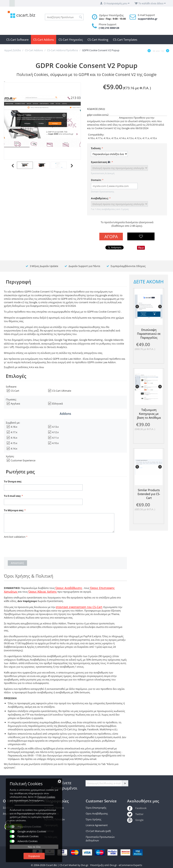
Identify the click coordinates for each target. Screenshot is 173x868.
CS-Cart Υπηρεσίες (71, 40)
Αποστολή (17, 563)
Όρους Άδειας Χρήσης (43, 592)
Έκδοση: (96, 148)
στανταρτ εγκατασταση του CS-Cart (79, 607)
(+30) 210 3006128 (109, 28)
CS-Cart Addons (44, 40)
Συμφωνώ (34, 856)
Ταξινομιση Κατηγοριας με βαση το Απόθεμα (149, 414)
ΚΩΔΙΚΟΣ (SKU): (96, 109)
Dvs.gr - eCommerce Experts (126, 865)
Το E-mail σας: (12, 496)
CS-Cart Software (17, 40)
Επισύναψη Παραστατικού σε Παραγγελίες (149, 334)
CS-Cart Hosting (98, 40)
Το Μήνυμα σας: (14, 510)
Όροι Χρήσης (93, 819)
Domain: (96, 180)
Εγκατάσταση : (101, 162)
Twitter (135, 814)
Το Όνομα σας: (13, 481)
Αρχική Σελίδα (13, 50)
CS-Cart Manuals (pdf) (98, 831)
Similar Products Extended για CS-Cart (149, 494)
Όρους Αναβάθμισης (69, 588)
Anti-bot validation (15, 537)
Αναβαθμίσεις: (100, 198)
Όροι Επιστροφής (96, 808)
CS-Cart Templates (125, 40)
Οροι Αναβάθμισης (97, 813)
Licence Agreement (97, 825)
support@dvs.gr (148, 19)
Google (135, 820)
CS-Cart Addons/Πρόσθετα (62, 50)
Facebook (137, 808)
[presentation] (33, 547)
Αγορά (111, 236)
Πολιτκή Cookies (46, 797)
